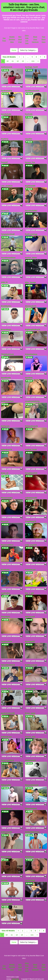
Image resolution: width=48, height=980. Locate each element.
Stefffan (4, 880)
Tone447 (5, 162)
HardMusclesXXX (32, 91)
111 (33, 61)
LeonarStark (30, 880)
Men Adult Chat (20, 39)
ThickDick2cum (7, 354)
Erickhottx (5, 570)
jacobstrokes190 (8, 713)
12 (18, 61)
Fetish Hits (15, 979)
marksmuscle (7, 67)
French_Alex (30, 737)
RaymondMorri (7, 545)
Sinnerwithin (6, 857)
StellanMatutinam (32, 832)
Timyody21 (6, 617)
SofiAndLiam (6, 737)
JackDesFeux (7, 641)
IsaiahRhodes (7, 808)
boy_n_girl (29, 593)
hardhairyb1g (7, 91)
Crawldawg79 (31, 521)
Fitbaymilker (6, 785)
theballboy (29, 857)
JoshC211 (5, 211)
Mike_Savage (30, 282)
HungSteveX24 (31, 473)
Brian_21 (5, 473)
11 (13, 61)
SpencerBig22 (7, 904)
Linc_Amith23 (7, 186)
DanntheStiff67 (31, 211)
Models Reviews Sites (12, 39)
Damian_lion (6, 688)
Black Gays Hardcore (35, 39)
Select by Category (28, 50)
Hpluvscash (30, 617)
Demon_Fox (30, 162)
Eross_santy (30, 713)
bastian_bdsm (31, 258)
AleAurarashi (30, 760)
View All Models (9, 57)
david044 (29, 378)
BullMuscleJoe (31, 665)
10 (8, 61)
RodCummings (31, 234)
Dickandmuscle (31, 426)
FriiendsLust (30, 570)
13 (23, 61)
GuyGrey (5, 139)
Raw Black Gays (44, 39)
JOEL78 (4, 282)
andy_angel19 (31, 545)
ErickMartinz (6, 306)
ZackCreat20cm (8, 760)
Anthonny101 (7, 832)
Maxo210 (5, 521)
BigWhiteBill (30, 186)
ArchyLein (5, 426)
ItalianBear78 (6, 450)
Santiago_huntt (31, 67)
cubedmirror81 (31, 498)
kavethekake (6, 114)
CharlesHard (30, 688)
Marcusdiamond (32, 785)
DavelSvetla (6, 378)
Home (14, 50)
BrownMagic (6, 329)
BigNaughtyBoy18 (33, 329)
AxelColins (6, 593)
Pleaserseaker (7, 498)
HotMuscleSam (7, 401)
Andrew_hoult (31, 450)
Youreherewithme (8, 258)
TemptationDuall (8, 234)
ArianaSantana (31, 354)
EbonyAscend (31, 808)
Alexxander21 (31, 306)
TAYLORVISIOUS (8, 665)
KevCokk (29, 114)
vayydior (29, 139)
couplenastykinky (32, 401)
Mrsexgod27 (30, 641)
